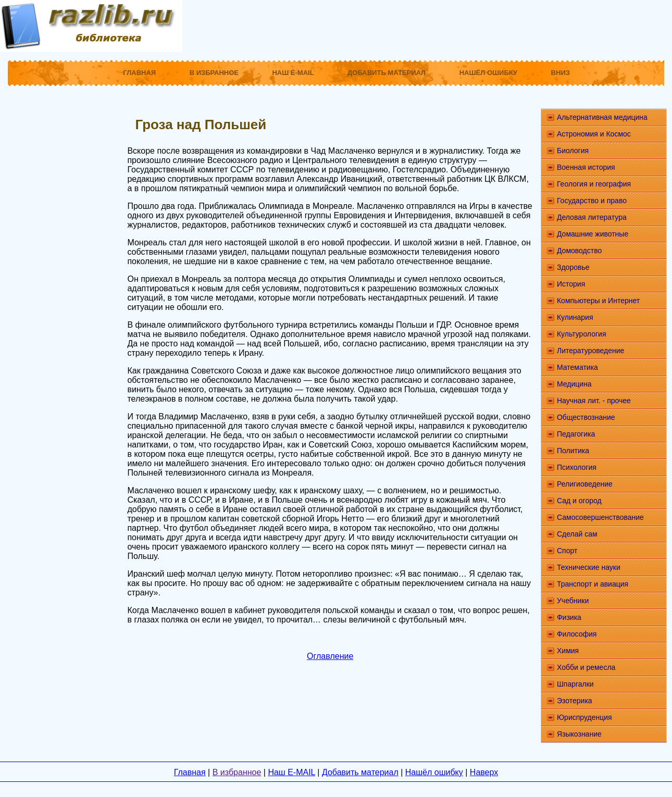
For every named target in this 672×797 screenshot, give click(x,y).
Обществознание (586, 417)
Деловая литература (592, 217)
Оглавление (330, 656)
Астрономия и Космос (594, 134)
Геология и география (594, 184)
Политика (573, 451)
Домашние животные (593, 234)
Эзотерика (575, 701)
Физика (569, 617)
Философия (577, 634)
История (571, 284)
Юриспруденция (584, 717)
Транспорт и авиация (593, 584)
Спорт (567, 551)
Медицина (574, 384)
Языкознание (579, 734)
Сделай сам (577, 534)
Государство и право (592, 201)
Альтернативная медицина (602, 117)
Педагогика (576, 434)
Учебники (573, 601)
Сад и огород (579, 501)
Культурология (582, 334)
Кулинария (575, 317)
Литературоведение (590, 351)
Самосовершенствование (600, 517)
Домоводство (579, 251)
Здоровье (573, 267)
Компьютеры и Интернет (598, 301)
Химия (568, 651)
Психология (577, 467)
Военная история (586, 167)
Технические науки (589, 567)
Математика (577, 367)
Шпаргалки (575, 684)
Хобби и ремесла (586, 667)
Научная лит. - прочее (594, 401)
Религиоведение (585, 484)
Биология (573, 151)
